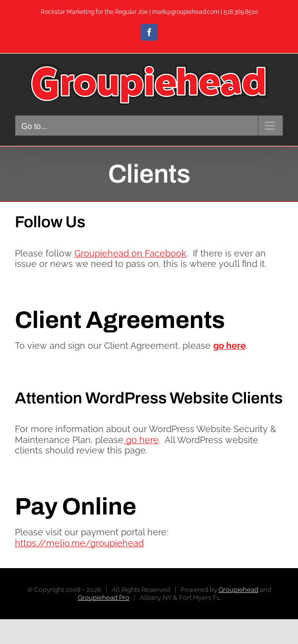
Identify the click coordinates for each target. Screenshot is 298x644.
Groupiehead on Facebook (130, 253)
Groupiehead (238, 590)
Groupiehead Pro (104, 598)
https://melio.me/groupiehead (79, 543)
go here (141, 440)
